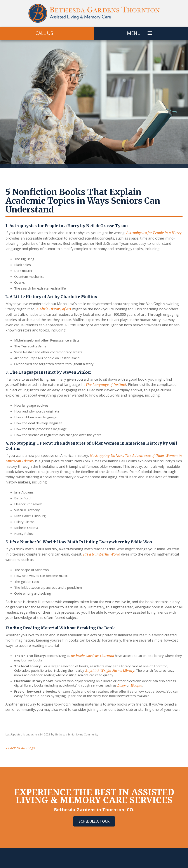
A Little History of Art (54, 309)
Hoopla (137, 685)
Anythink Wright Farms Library (110, 671)
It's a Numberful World (102, 554)
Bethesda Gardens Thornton (92, 656)
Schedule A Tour (94, 821)
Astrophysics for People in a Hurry (154, 233)
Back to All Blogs (20, 748)
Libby (122, 685)
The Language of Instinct (106, 385)
